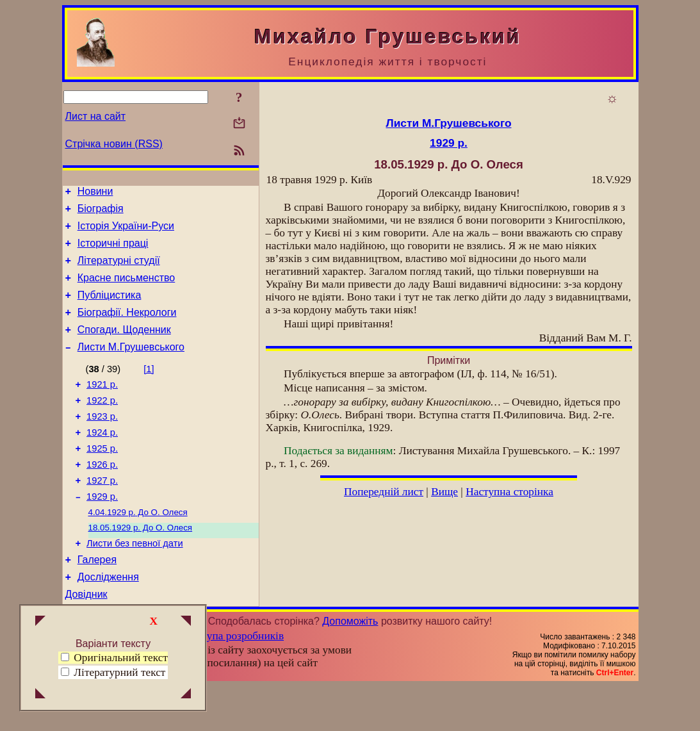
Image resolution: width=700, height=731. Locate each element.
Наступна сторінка (509, 492)
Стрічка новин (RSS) (114, 144)
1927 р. (102, 513)
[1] (149, 388)
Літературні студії (119, 270)
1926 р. (102, 495)
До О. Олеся (138, 548)
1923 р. (102, 441)
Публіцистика (110, 308)
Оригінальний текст (114, 658)
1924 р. (102, 459)
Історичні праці (113, 251)
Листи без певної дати (135, 582)
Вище (444, 492)
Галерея (97, 601)
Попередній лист (384, 492)
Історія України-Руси (126, 232)
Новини (95, 193)
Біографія (101, 212)
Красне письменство (126, 289)
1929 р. (102, 531)
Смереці (191, 720)
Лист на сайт (96, 116)
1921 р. (102, 406)
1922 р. (102, 423)
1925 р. (102, 477)
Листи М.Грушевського (131, 366)
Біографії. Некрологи (127, 328)
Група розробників (240, 681)
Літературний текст (119, 672)
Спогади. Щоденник (124, 347)
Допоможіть (350, 666)
